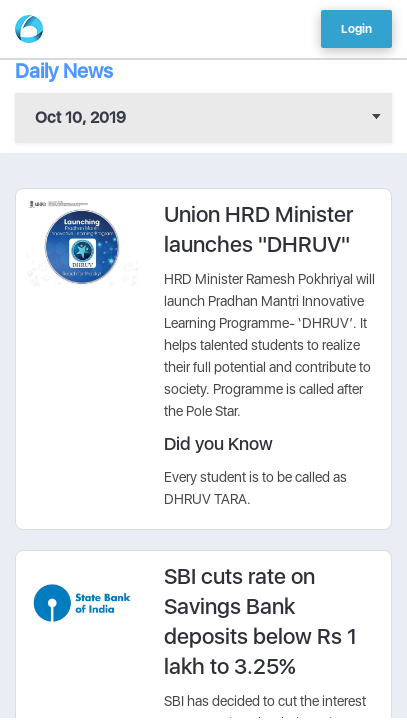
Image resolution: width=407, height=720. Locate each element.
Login (356, 29)
